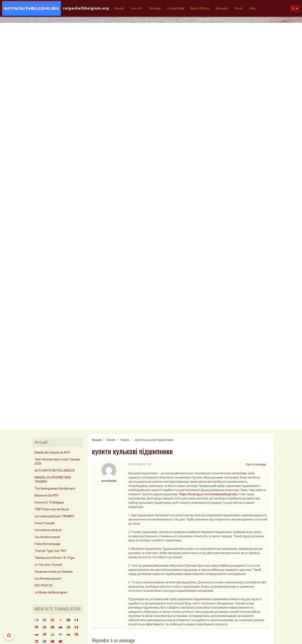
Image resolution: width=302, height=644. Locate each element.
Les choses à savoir (47, 537)
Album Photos (200, 8)
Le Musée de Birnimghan (51, 592)
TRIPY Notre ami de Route (52, 509)
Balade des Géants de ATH (52, 452)
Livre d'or (136, 8)
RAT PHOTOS (44, 585)
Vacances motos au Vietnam (54, 572)
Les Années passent (48, 579)
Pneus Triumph (45, 523)
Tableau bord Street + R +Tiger (55, 558)
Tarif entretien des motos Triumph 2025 (57, 461)
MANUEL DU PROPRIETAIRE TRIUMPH (53, 480)
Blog (253, 8)
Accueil (119, 8)
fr (293, 8)
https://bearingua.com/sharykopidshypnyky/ (209, 494)
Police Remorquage (48, 544)
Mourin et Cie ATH (46, 495)
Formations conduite (48, 530)
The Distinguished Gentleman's (55, 489)
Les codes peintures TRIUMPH (54, 516)
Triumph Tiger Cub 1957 (51, 551)
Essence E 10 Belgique (49, 502)
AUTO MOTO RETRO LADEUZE (55, 471)
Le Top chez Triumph (48, 565)
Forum (239, 8)
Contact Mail (176, 8)
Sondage (155, 8)
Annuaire (222, 8)
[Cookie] (9, 635)
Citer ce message (256, 464)
